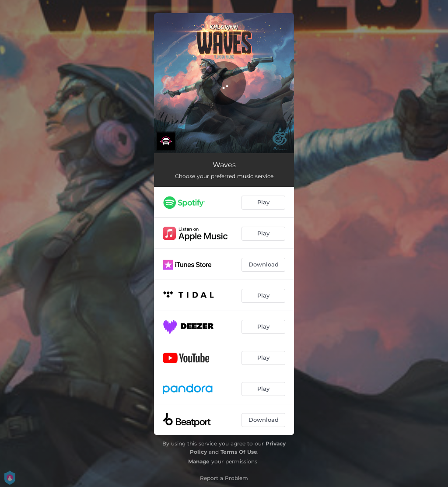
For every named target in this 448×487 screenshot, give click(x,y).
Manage (199, 461)
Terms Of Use (239, 452)
